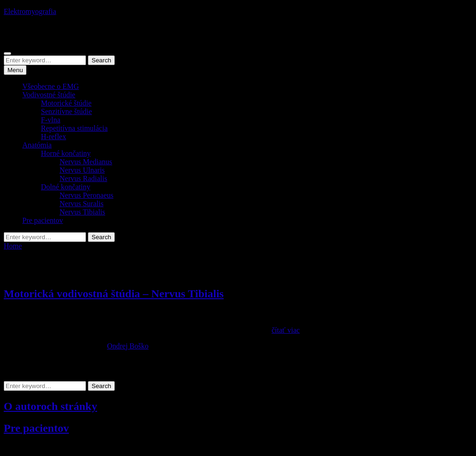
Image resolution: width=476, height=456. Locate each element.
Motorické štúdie (66, 103)
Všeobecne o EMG (51, 86)
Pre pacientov (43, 220)
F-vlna (51, 120)
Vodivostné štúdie (49, 95)
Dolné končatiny (66, 187)
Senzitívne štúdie (66, 111)
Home (13, 246)
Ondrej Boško (128, 346)
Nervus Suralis (82, 204)
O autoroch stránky (50, 406)
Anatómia (37, 145)
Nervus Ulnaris (82, 170)
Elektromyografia (30, 11)
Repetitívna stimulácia (74, 128)
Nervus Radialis (83, 178)
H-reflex (53, 137)
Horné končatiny (66, 153)
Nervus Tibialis (82, 212)
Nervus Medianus (86, 162)
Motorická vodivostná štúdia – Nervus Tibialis (114, 294)
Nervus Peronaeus (86, 195)
